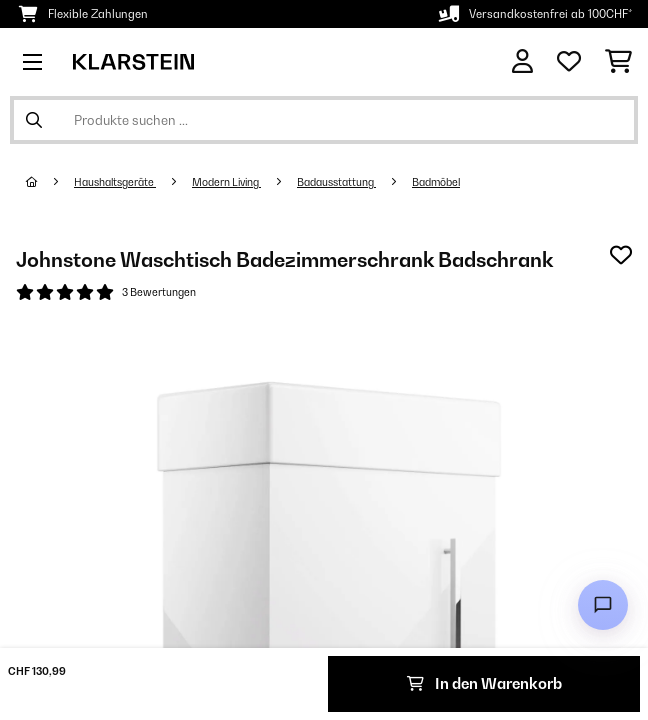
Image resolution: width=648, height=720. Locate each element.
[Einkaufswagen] (618, 62)
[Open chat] (603, 605)
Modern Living (226, 182)
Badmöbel (436, 182)
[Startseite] (50, 182)
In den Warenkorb (484, 683)
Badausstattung (336, 182)
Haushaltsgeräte (115, 182)
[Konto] (522, 61)
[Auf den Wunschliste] (621, 255)
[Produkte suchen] (324, 120)
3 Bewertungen (159, 292)
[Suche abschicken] (34, 120)
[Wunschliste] (569, 62)
